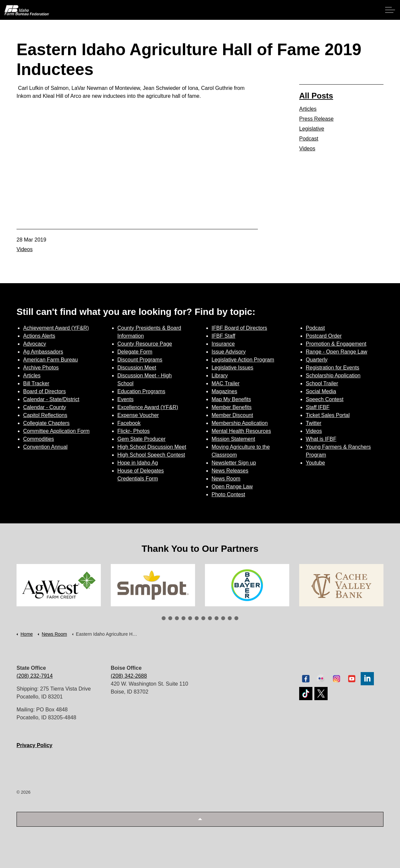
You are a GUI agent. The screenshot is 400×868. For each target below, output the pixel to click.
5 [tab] (190, 618)
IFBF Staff (223, 336)
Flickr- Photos (134, 431)
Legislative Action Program (243, 360)
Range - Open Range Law (337, 352)
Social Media (321, 391)
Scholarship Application (333, 376)
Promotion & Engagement (336, 344)
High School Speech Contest (151, 455)
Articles (308, 109)
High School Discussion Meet (152, 447)
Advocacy (35, 344)
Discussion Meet (137, 368)
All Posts (316, 96)
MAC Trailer (225, 383)
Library (220, 376)
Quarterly (317, 360)
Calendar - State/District (51, 399)
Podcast (309, 139)
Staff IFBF (318, 407)
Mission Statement (233, 439)
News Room (226, 479)
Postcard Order (324, 336)
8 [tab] (210, 618)
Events (125, 399)
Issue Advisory (229, 352)
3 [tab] (177, 618)
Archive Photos (41, 368)
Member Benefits (232, 407)
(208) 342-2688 (129, 676)
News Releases (230, 471)
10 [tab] (223, 618)
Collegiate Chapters (46, 423)
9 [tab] (217, 618)
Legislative (312, 129)
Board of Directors (44, 391)
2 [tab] (170, 618)
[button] (200, 819)
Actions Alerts (39, 336)
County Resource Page (145, 344)
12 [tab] (236, 618)
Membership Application (240, 423)
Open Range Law (232, 487)
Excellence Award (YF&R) (148, 407)
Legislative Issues (232, 368)
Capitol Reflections (45, 415)
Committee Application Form (56, 431)
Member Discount (232, 415)
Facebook (129, 423)
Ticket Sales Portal (328, 415)
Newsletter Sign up (234, 463)
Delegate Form (135, 352)
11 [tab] (230, 618)
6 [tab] (197, 618)
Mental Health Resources (241, 431)
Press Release (316, 119)
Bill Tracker (36, 383)
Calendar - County (45, 407)
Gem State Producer (141, 439)
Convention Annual (45, 447)
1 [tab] (164, 618)
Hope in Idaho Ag (138, 463)
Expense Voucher (138, 415)
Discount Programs (140, 360)
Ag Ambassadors (43, 352)
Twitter (314, 423)
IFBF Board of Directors (239, 328)
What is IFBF (321, 439)
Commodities (39, 439)
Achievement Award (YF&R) (56, 328)
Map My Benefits (231, 399)
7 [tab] (203, 618)
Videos (25, 249)
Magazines (224, 391)
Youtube (315, 463)
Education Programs (141, 391)
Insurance (223, 344)
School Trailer (322, 383)
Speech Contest (325, 399)
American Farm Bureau (50, 360)
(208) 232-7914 (35, 676)
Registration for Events (333, 368)
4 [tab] (183, 618)
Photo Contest (228, 494)
